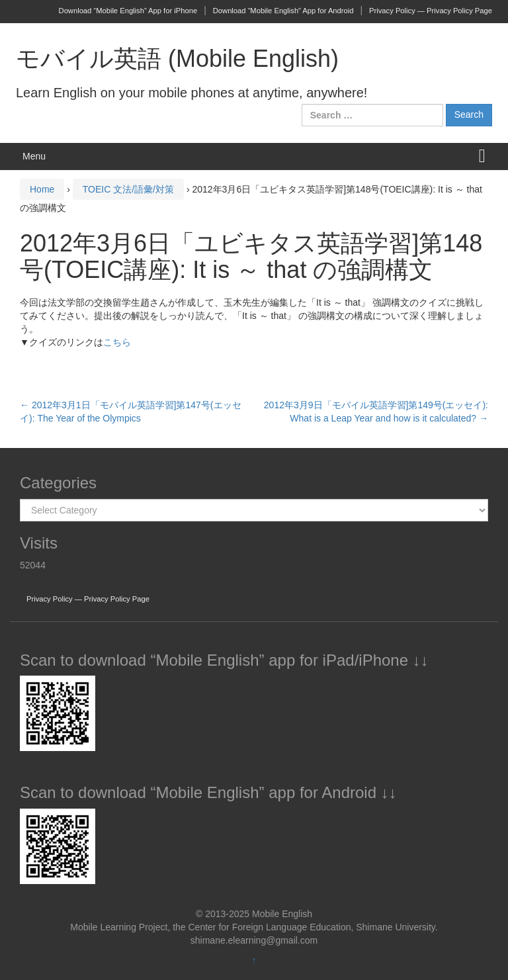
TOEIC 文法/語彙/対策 (128, 189)
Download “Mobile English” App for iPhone (128, 11)
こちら (117, 342)
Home (42, 189)
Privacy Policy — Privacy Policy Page (431, 11)
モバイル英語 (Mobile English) (177, 59)
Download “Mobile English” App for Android (283, 11)
